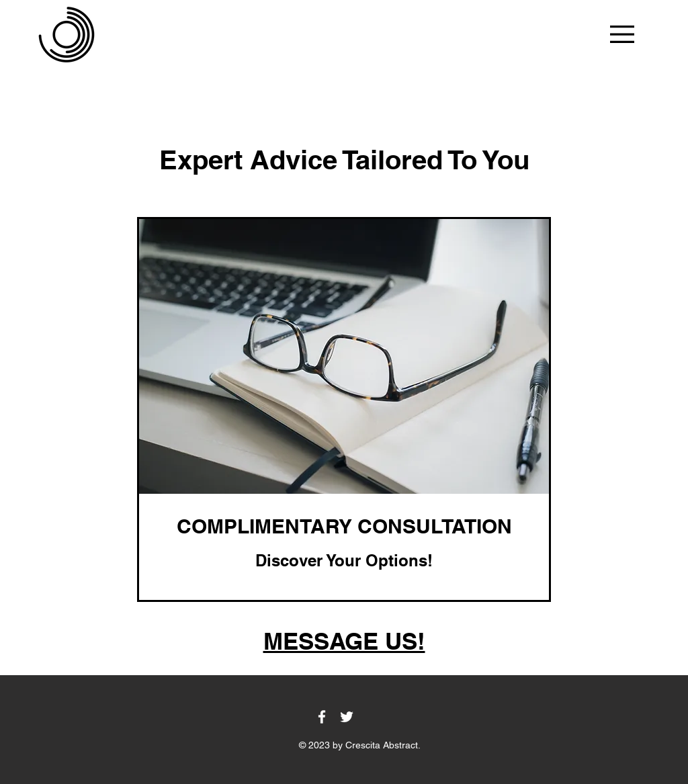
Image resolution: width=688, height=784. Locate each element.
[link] (344, 527)
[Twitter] (347, 717)
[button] (622, 34)
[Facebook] (322, 717)
